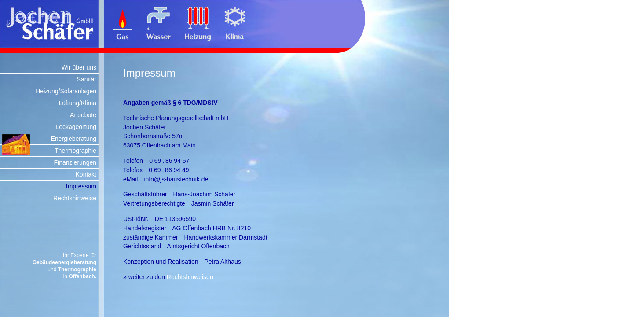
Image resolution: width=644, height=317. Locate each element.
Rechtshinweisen (190, 277)
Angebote (83, 115)
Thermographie (75, 151)
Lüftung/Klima (77, 103)
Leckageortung (76, 127)
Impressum (81, 186)
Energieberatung (73, 139)
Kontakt (86, 174)
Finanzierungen (75, 162)
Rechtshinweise (75, 198)
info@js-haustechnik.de (176, 179)
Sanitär (87, 79)
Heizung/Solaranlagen (66, 91)
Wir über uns (79, 67)
